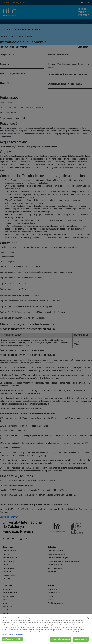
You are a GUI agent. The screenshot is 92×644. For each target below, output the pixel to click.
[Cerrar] (88, 621)
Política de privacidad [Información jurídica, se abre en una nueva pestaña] (16, 637)
